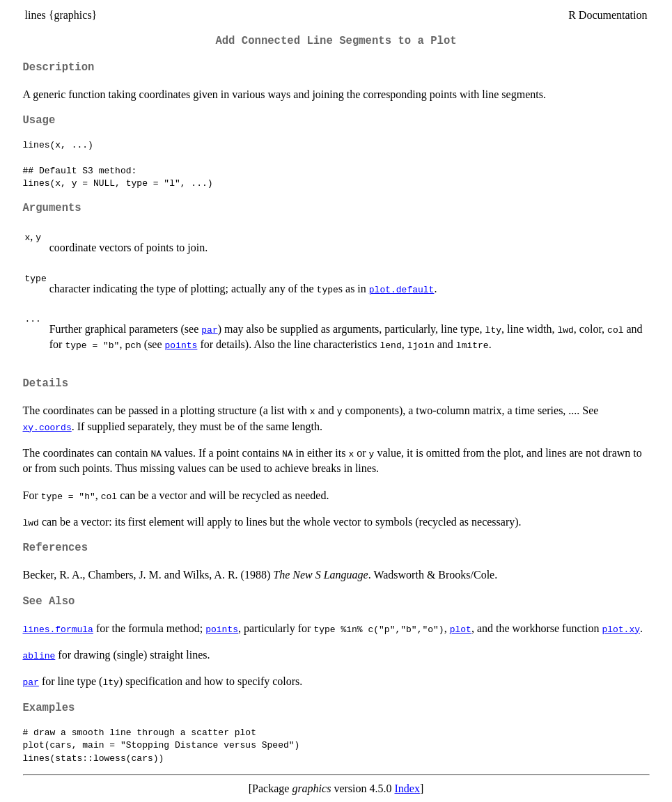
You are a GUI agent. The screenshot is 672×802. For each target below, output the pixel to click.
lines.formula (58, 629)
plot (461, 629)
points (181, 345)
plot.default (402, 289)
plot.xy (621, 629)
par (209, 329)
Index (407, 788)
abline (39, 655)
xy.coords (47, 427)
